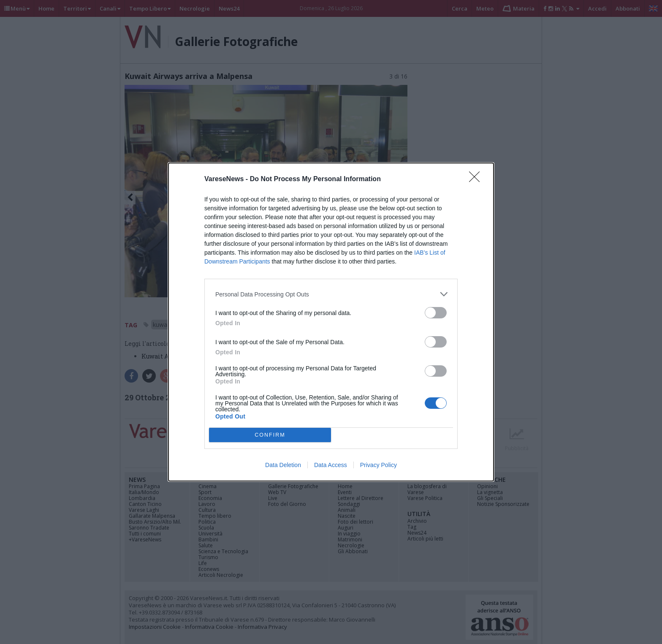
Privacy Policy (378, 465)
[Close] (477, 179)
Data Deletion (283, 465)
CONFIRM (270, 435)
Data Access (331, 465)
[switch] (436, 313)
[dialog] (331, 322)
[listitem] (331, 294)
